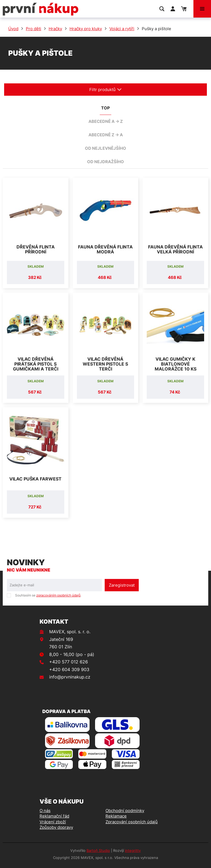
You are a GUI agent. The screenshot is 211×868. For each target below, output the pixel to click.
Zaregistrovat (122, 585)
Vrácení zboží (53, 822)
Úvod (13, 29)
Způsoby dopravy (56, 827)
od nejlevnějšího (105, 148)
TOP (105, 108)
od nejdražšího (105, 162)
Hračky (55, 29)
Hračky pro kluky (86, 29)
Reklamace (116, 816)
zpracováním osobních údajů (58, 595)
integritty (133, 850)
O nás (45, 811)
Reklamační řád (54, 816)
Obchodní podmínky (125, 811)
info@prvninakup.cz (70, 677)
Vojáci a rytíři (122, 29)
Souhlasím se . (48, 595)
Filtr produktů (105, 90)
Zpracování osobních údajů (132, 822)
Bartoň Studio (98, 850)
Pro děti (34, 29)
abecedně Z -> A (106, 135)
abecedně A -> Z (106, 121)
